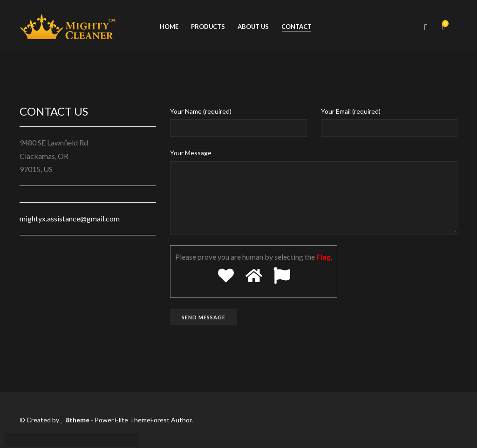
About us (253, 27)
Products (208, 27)
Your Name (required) (201, 111)
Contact (296, 27)
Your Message (191, 153)
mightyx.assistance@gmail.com (70, 218)
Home (169, 27)
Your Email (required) (351, 111)
